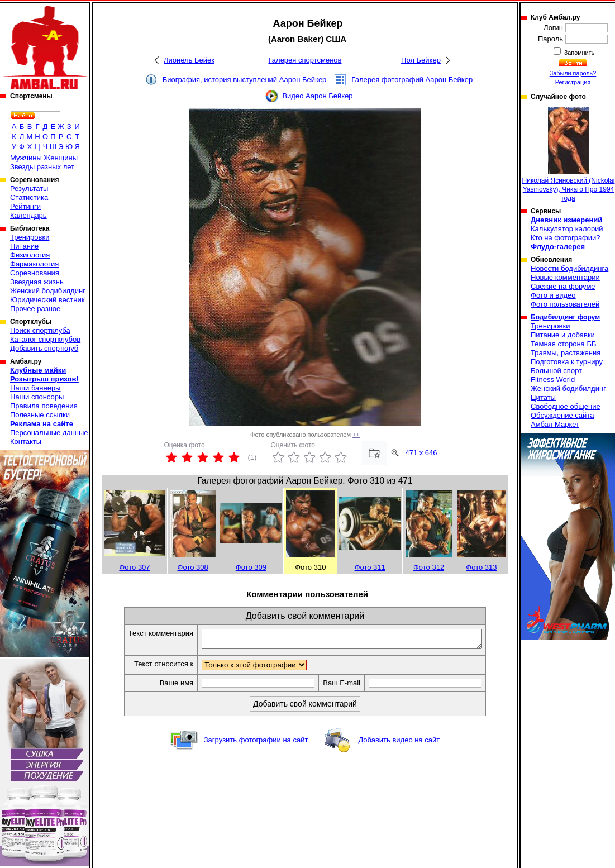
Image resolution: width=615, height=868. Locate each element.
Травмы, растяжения (566, 353)
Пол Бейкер (421, 60)
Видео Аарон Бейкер (317, 96)
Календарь (28, 215)
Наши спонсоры (37, 397)
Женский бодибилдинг (48, 291)
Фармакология (34, 264)
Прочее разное (35, 309)
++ (356, 435)
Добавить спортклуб (44, 348)
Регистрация (573, 82)
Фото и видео (553, 295)
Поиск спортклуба (40, 330)
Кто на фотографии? (566, 238)
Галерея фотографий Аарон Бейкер (412, 80)
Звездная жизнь (37, 282)
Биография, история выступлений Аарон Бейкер (245, 80)
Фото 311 (370, 567)
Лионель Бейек (189, 60)
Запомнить (579, 53)
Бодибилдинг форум (565, 317)
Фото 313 (481, 567)
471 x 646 (421, 453)
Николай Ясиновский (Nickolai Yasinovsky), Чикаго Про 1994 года (569, 154)
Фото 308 (193, 567)
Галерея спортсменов (305, 60)
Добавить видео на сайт (399, 743)
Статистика (29, 197)
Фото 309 (251, 567)
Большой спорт (556, 371)
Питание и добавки (563, 335)
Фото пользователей (565, 304)
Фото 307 (134, 567)
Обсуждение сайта (562, 415)
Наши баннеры (35, 388)
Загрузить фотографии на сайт (256, 743)
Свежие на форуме (563, 286)
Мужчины (26, 158)
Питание (24, 246)
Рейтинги (25, 206)
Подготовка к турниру (567, 362)
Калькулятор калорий (567, 229)
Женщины (61, 158)
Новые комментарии (565, 277)
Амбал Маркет (555, 424)
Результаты (29, 189)
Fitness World (553, 380)
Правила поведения (44, 406)
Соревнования (35, 273)
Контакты (26, 442)
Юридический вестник (47, 300)
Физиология (30, 255)
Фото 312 (429, 567)
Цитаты (543, 397)
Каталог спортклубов (45, 339)
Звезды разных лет (42, 167)
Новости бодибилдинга (569, 268)
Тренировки (30, 237)
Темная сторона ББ (564, 344)
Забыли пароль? (573, 73)
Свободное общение (566, 406)
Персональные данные (49, 433)
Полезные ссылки (40, 415)
